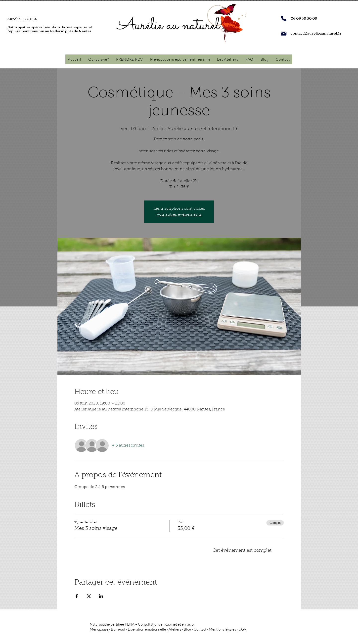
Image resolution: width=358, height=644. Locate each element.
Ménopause (99, 629)
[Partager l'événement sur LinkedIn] (101, 596)
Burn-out (118, 629)
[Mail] (284, 34)
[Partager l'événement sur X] (89, 596)
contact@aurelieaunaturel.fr (316, 33)
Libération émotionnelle (147, 629)
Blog (187, 629)
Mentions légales (222, 629)
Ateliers (175, 629)
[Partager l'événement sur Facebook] (77, 596)
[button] (180, 59)
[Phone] (284, 18)
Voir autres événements (179, 215)
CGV (242, 629)
